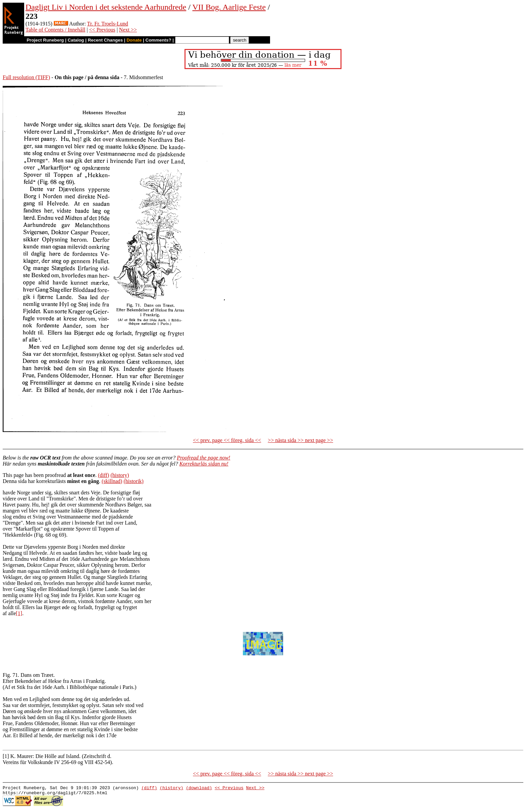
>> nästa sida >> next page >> (300, 440)
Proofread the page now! (203, 458)
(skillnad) (112, 481)
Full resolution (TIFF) (26, 77)
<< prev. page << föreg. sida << (227, 440)
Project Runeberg (45, 40)
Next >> (128, 30)
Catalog (76, 40)
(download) (199, 789)
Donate (134, 40)
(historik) (134, 481)
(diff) (103, 475)
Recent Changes (105, 40)
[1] (19, 613)
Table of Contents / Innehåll (55, 30)
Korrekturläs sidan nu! (204, 464)
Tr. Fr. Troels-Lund (108, 24)
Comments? (159, 40)
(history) (120, 475)
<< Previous (102, 30)
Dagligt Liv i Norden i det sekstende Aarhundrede (106, 7)
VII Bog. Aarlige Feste (229, 7)
